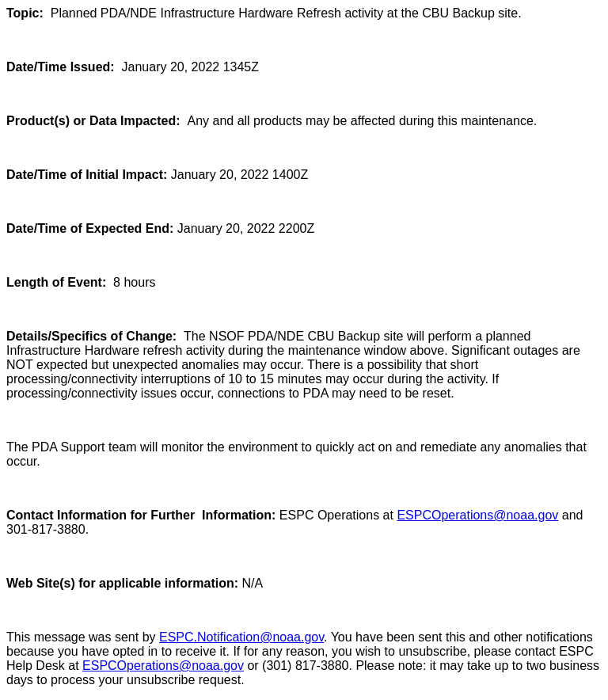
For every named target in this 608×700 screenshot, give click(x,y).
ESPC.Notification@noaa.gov (241, 637)
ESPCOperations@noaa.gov (477, 515)
